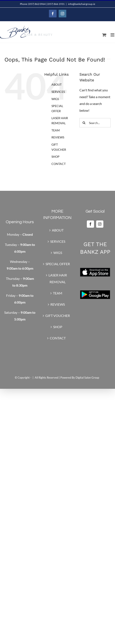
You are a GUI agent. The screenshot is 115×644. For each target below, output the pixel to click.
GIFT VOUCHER (58, 316)
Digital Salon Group (87, 378)
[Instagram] (100, 224)
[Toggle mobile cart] (104, 35)
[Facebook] (90, 224)
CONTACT (59, 164)
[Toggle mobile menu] (113, 35)
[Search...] (95, 123)
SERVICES (58, 92)
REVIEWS (58, 137)
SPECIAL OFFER (58, 264)
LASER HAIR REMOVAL (58, 278)
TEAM (56, 130)
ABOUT (57, 84)
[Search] (84, 123)
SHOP (55, 157)
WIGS (55, 99)
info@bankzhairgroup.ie (82, 4)
